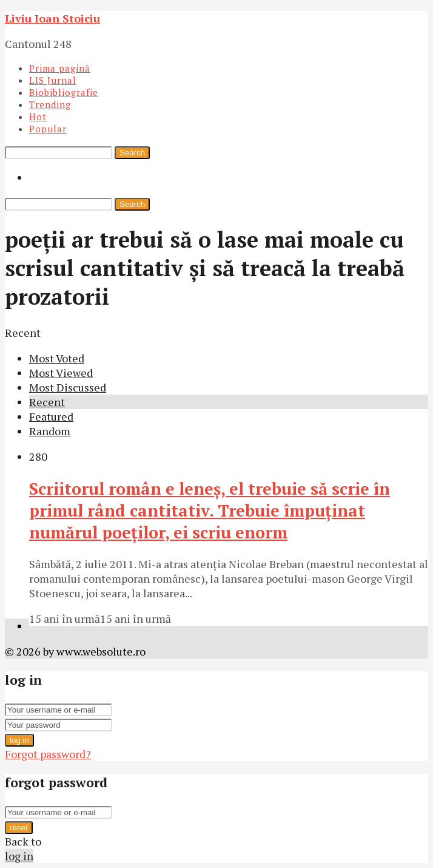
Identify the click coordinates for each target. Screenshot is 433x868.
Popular (48, 129)
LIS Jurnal (53, 80)
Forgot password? (48, 754)
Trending (50, 104)
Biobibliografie (64, 92)
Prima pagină (60, 68)
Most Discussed (68, 387)
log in (19, 740)
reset (19, 828)
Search (132, 153)
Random (50, 431)
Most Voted (57, 358)
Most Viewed (61, 373)
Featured (51, 416)
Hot (38, 117)
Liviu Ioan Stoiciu (52, 18)
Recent (47, 402)
